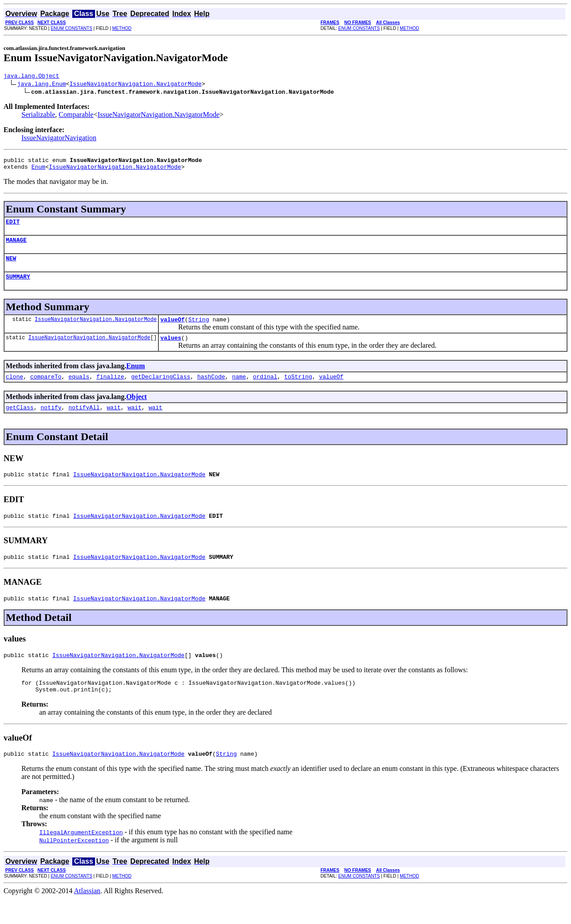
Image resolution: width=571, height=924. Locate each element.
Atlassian (87, 916)
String (199, 330)
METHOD (122, 28)
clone (14, 390)
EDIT (13, 227)
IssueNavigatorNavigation (59, 139)
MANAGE (16, 246)
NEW (11, 266)
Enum (38, 171)
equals (79, 390)
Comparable (76, 116)
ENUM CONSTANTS (72, 28)
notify (51, 422)
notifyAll (84, 422)
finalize (110, 390)
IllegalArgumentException (81, 857)
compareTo (46, 390)
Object (137, 410)
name (239, 390)
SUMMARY (18, 286)
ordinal (265, 390)
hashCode (211, 390)
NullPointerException (74, 866)
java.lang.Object (31, 77)
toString (298, 390)
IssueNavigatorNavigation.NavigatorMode (136, 85)
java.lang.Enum (42, 85)
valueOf (172, 330)
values (171, 350)
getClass (20, 422)
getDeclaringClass (161, 390)
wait (114, 422)
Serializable (38, 116)
